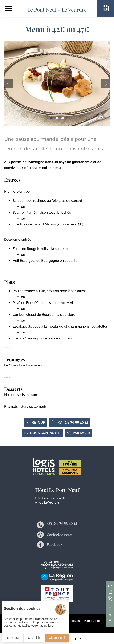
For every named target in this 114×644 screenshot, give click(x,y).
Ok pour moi (57, 638)
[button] (51, 118)
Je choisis (34, 638)
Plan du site (92, 621)
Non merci (12, 638)
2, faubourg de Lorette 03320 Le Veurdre (50, 500)
